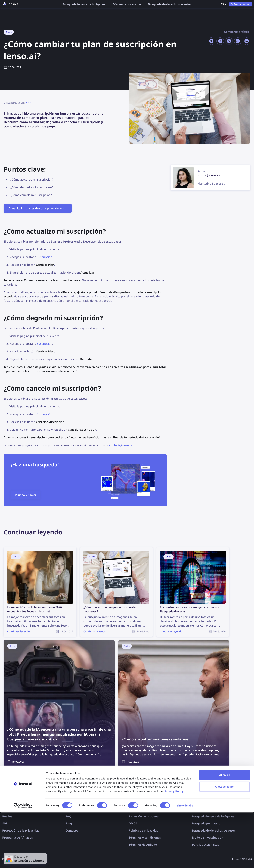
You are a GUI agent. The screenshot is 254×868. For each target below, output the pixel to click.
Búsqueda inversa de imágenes (84, 4)
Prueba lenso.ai (25, 495)
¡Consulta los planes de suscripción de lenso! (38, 208)
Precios (7, 816)
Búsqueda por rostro (127, 4)
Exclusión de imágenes (144, 816)
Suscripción (45, 257)
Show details (185, 861)
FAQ (68, 816)
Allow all (225, 831)
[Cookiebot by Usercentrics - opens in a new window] (23, 861)
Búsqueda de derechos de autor (170, 4)
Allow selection (225, 842)
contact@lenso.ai (121, 445)
